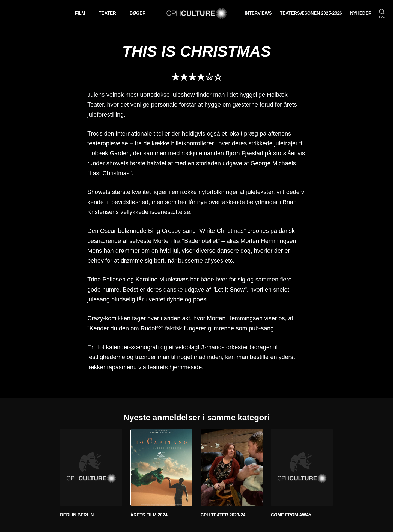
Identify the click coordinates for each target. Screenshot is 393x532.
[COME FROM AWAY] (302, 468)
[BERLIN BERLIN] (91, 468)
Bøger (138, 13)
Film (80, 13)
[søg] (382, 14)
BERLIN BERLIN (77, 515)
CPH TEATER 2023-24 (223, 515)
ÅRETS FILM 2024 (149, 515)
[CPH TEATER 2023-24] (232, 468)
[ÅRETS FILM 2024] (162, 468)
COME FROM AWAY (291, 515)
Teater (107, 13)
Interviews (258, 13)
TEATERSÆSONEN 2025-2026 (311, 13)
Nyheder (361, 13)
